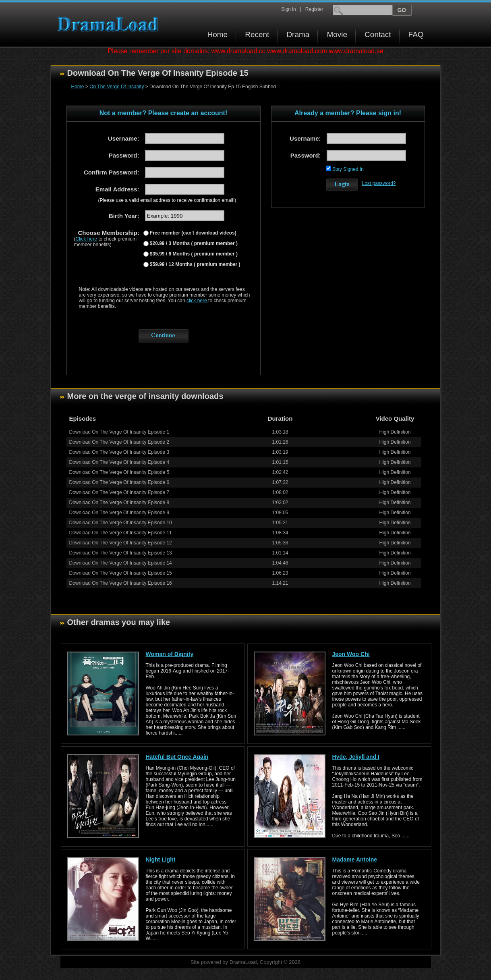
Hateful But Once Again (177, 757)
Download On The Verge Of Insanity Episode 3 (119, 452)
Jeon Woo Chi (351, 654)
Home (218, 34)
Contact (378, 34)
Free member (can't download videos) (193, 233)
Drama (298, 34)
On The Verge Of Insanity (117, 87)
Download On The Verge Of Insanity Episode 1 (119, 432)
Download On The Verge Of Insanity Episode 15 (121, 573)
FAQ (416, 34)
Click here (86, 239)
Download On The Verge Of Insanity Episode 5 (119, 472)
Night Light (161, 860)
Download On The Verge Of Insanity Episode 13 (121, 553)
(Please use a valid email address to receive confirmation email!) (167, 200)
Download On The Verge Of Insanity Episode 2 (119, 442)
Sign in (289, 9)
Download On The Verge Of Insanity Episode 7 (119, 492)
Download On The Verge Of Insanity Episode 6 (119, 482)
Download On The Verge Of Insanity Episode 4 (119, 462)
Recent (257, 34)
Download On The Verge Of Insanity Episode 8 (119, 502)
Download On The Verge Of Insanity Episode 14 (121, 563)
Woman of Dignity (170, 654)
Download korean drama (110, 24)
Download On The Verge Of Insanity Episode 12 (121, 543)
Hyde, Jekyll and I (356, 757)
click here (197, 301)
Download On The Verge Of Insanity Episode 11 (121, 533)
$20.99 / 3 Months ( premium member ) (193, 243)
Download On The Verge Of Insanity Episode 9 (119, 513)
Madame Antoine (355, 860)
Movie (337, 34)
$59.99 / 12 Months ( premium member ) (195, 264)
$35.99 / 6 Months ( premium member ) (193, 254)
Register (314, 9)
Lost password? (379, 183)
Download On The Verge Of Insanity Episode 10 (121, 523)
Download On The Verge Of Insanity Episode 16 (121, 583)
